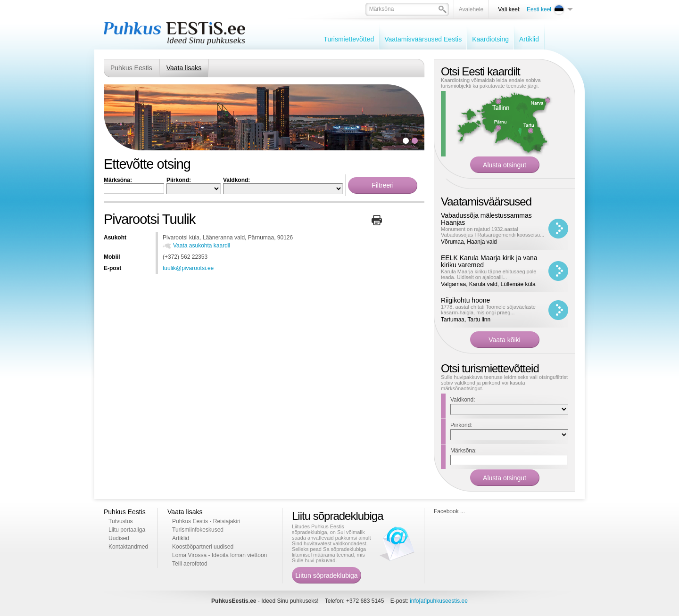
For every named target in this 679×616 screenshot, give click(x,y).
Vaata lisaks (184, 68)
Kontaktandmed (128, 547)
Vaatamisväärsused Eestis (423, 39)
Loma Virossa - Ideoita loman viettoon (219, 555)
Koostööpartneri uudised (203, 547)
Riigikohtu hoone (465, 300)
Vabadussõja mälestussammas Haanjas (486, 219)
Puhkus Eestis (131, 68)
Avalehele (471, 9)
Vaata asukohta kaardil (202, 246)
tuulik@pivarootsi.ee (188, 268)
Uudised (119, 538)
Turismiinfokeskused (198, 530)
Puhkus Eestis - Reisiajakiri (206, 521)
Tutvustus (121, 521)
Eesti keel (539, 9)
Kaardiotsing (490, 39)
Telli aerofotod (190, 564)
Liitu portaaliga (127, 530)
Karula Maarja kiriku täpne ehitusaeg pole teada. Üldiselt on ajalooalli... (489, 274)
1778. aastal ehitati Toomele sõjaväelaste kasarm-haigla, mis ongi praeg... (488, 310)
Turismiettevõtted (349, 39)
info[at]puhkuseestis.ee (439, 601)
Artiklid (529, 39)
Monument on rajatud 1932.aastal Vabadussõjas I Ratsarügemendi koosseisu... (493, 232)
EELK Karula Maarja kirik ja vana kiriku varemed (489, 261)
